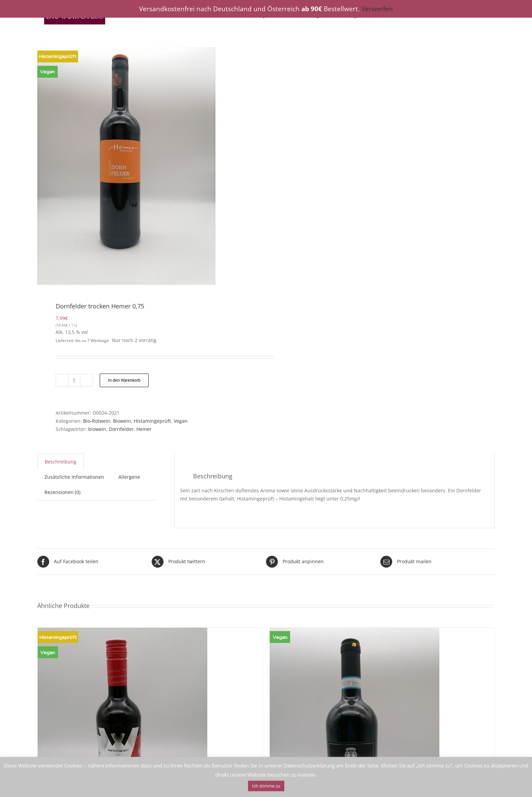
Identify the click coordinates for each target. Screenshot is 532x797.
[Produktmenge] (74, 380)
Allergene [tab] (129, 477)
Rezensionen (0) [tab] (62, 492)
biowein (97, 429)
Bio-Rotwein (97, 421)
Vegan (181, 421)
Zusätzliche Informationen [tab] (74, 477)
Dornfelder (121, 429)
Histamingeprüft (152, 421)
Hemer (144, 429)
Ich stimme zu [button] (266, 786)
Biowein (122, 421)
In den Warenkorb (124, 380)
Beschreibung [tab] (61, 462)
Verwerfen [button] (377, 9)
